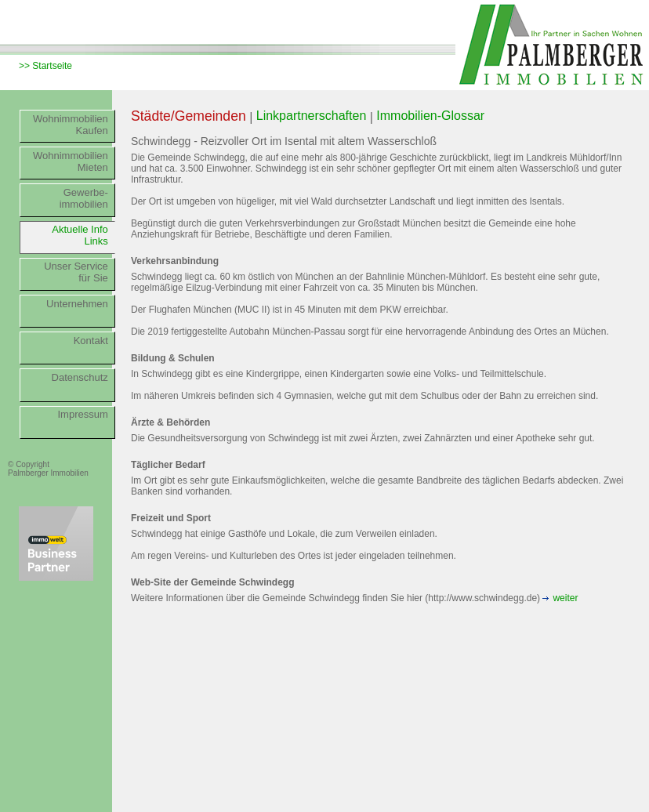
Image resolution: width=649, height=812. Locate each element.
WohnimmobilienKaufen (71, 125)
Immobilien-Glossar (430, 116)
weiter (565, 598)
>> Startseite (45, 66)
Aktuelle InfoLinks (80, 235)
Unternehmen (77, 304)
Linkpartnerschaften (312, 116)
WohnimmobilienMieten (71, 161)
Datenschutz (80, 377)
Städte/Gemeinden (189, 116)
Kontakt (91, 341)
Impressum (83, 414)
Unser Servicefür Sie (76, 272)
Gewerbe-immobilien (84, 198)
